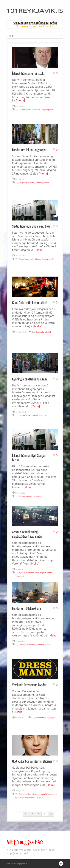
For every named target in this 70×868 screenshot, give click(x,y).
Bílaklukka (32, 645)
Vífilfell (48, 332)
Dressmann (40, 718)
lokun (32, 183)
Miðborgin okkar (44, 645)
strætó (49, 573)
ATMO (22, 110)
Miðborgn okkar (42, 183)
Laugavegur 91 (47, 110)
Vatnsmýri (20, 576)
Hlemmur (30, 573)
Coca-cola (40, 332)
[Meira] (20, 100)
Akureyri (23, 645)
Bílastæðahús (25, 415)
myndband (44, 415)
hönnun (38, 259)
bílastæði (35, 415)
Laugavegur (24, 183)
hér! (25, 853)
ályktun (22, 573)
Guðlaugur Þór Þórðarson (29, 794)
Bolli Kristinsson (33, 110)
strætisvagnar (40, 573)
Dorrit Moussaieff (26, 259)
